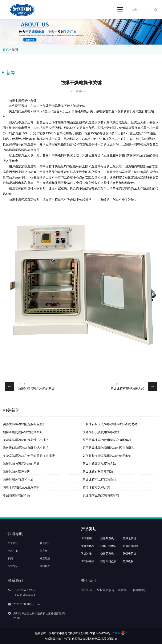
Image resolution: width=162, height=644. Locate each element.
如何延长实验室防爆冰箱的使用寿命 (107, 456)
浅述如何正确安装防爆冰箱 (101, 495)
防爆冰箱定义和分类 (96, 487)
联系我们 (45, 549)
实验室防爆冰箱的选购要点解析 (24, 424)
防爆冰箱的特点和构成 (18, 479)
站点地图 (45, 564)
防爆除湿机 (88, 572)
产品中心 (13, 557)
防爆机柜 (128, 572)
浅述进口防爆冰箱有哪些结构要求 (26, 448)
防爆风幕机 (107, 564)
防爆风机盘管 (108, 572)
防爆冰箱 (86, 564)
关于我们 (13, 549)
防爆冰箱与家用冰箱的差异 (36, 388)
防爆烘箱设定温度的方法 (99, 463)
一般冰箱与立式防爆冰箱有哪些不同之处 (110, 424)
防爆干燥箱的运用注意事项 (21, 487)
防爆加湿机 (107, 549)
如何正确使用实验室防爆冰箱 (23, 432)
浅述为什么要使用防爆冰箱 (101, 432)
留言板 (44, 557)
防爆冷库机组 (131, 557)
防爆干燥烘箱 (108, 557)
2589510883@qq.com (26, 610)
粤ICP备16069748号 (98, 633)
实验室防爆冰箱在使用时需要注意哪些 (29, 456)
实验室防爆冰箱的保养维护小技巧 (26, 440)
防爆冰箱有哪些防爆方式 (127, 388)
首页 (6, 49)
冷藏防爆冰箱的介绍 (17, 495)
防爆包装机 (129, 549)
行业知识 (13, 572)
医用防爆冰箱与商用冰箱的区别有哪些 (108, 448)
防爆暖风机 (129, 564)
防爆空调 (86, 549)
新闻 (15, 49)
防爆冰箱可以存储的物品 (99, 479)
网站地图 (45, 572)
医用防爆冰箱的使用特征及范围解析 (107, 440)
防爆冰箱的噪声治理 (17, 471)
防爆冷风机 (88, 557)
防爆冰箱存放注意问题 (98, 471)
